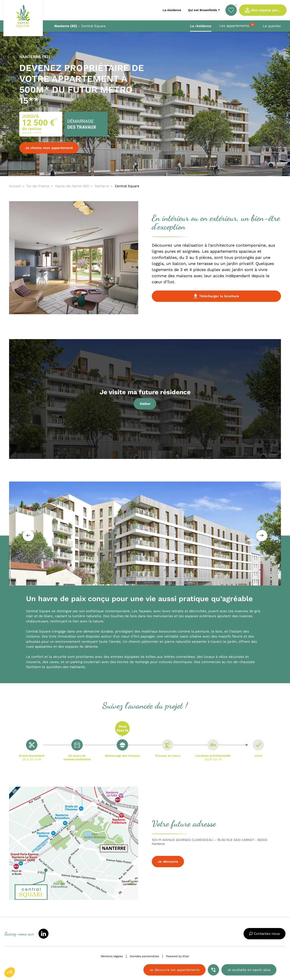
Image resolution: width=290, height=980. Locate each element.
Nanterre (102, 186)
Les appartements (237, 25)
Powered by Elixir (178, 956)
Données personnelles (144, 956)
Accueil (15, 186)
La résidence (201, 26)
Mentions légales (112, 956)
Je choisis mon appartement (49, 148)
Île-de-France (38, 186)
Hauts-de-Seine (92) (72, 186)
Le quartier (272, 26)
